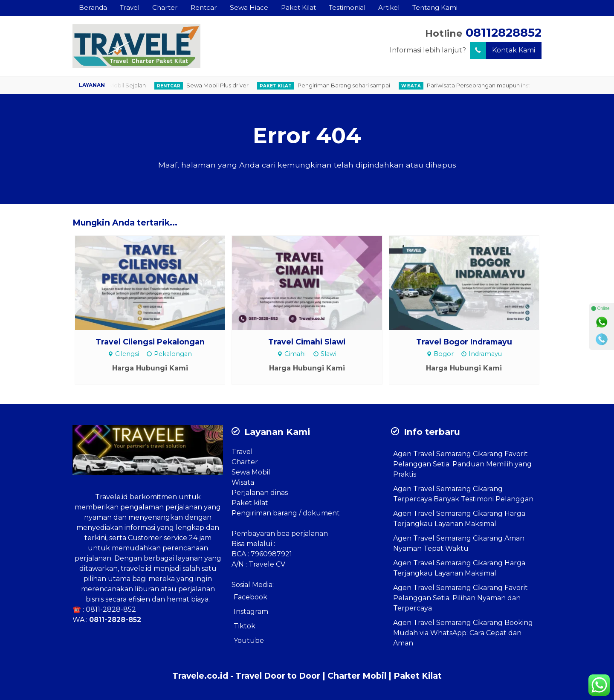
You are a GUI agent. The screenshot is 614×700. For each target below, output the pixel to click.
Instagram (251, 612)
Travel (130, 7)
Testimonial (347, 7)
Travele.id (112, 497)
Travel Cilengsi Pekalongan (150, 342)
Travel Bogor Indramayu (464, 342)
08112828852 (504, 33)
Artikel (389, 7)
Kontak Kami (502, 50)
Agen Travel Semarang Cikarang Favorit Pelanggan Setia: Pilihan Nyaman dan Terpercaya (460, 598)
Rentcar (204, 7)
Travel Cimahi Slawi (307, 342)
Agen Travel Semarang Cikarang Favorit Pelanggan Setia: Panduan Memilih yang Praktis (462, 464)
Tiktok (245, 626)
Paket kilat (250, 503)
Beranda (93, 7)
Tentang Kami (435, 7)
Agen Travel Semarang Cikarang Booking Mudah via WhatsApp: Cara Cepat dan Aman (463, 633)
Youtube (249, 641)
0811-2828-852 (111, 609)
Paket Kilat (298, 7)
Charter (165, 7)
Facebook (251, 597)
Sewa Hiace (249, 7)
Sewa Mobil (251, 472)
